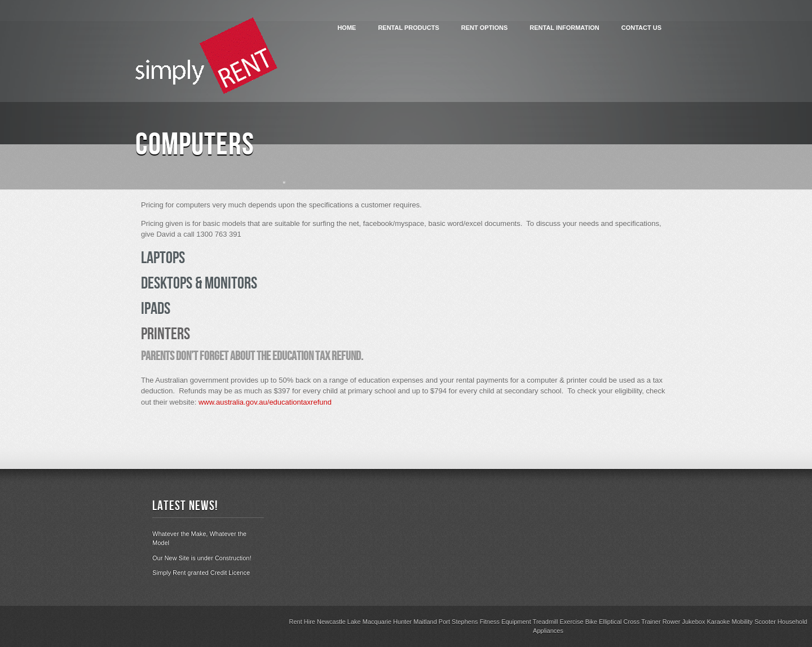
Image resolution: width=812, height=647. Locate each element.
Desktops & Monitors (199, 285)
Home (347, 28)
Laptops (163, 260)
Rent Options (485, 28)
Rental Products (408, 28)
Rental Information (564, 28)
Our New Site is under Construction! (202, 558)
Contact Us (641, 28)
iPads (156, 311)
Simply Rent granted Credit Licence (201, 573)
